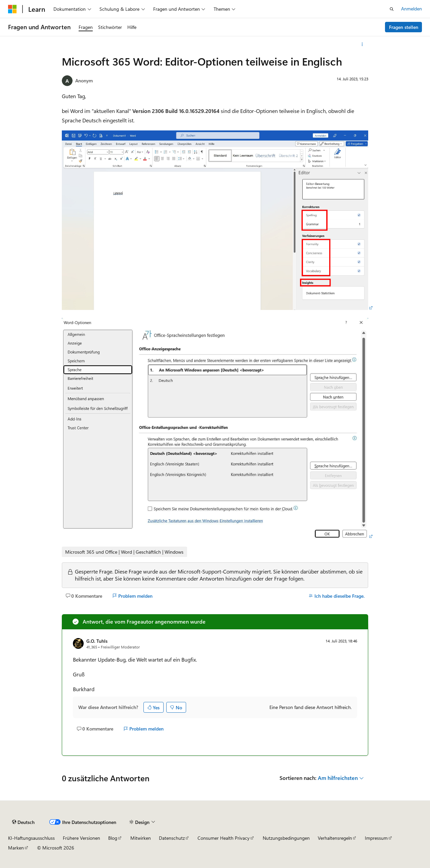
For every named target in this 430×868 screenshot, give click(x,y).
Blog (113, 838)
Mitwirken (141, 838)
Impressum (376, 838)
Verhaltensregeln (335, 838)
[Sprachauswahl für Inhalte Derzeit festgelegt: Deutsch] (23, 822)
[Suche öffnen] (392, 9)
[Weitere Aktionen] (362, 44)
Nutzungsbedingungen (286, 838)
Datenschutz (172, 838)
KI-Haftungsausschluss (31, 838)
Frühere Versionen (81, 838)
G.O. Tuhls (97, 641)
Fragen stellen (404, 27)
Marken (16, 848)
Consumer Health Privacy (224, 838)
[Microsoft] (12, 9)
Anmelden (412, 9)
